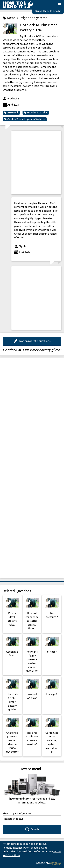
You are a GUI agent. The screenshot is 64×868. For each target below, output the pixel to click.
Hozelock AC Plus (36, 113)
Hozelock (11, 113)
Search (32, 829)
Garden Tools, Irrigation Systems (25, 119)
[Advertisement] (32, 163)
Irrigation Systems (33, 18)
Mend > (11, 18)
